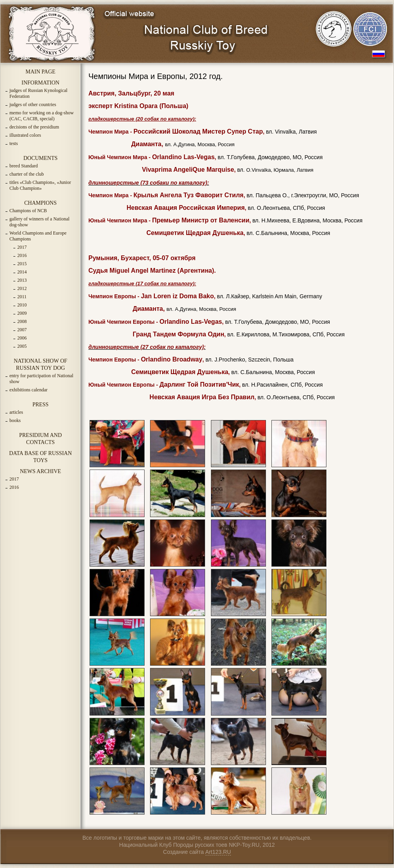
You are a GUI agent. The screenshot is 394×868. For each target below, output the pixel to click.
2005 (22, 346)
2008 (22, 321)
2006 (22, 338)
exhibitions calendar (28, 390)
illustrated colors (25, 135)
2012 (22, 288)
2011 (22, 297)
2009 (22, 313)
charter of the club (27, 174)
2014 (22, 272)
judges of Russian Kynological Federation (38, 93)
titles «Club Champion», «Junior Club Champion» (40, 185)
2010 (22, 305)
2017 (22, 247)
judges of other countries (33, 105)
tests (14, 143)
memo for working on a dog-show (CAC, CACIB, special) (42, 116)
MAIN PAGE (40, 72)
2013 (22, 280)
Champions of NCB (28, 211)
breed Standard (24, 166)
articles (16, 412)
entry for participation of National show (41, 379)
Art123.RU (218, 852)
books (15, 420)
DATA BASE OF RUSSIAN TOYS (40, 457)
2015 (22, 264)
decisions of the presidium (34, 127)
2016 (22, 255)
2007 (22, 330)
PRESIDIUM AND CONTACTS (41, 439)
